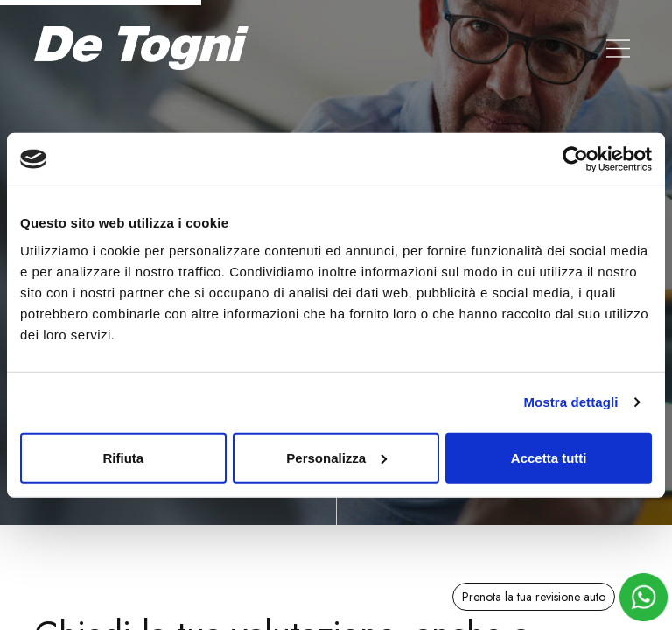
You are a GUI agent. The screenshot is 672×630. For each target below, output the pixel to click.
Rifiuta (123, 457)
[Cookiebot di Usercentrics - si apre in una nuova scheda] (575, 159)
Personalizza (336, 457)
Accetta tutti (549, 457)
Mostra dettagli (570, 402)
